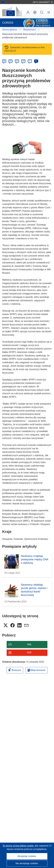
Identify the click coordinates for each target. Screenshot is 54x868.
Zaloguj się (28, 12)
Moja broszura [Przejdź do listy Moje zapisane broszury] (37, 670)
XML (29, 644)
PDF (29, 653)
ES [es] (17, 61)
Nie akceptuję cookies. (27, 863)
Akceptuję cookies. (27, 856)
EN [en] (11, 61)
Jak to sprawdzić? (43, 2)
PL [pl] (36, 61)
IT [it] (30, 61)
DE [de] (4, 61)
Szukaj (42, 12)
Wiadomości (29, 30)
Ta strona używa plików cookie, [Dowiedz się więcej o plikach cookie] (19, 846)
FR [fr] (23, 61)
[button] (35, 12)
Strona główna (10, 30)
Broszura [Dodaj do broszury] (15, 670)
